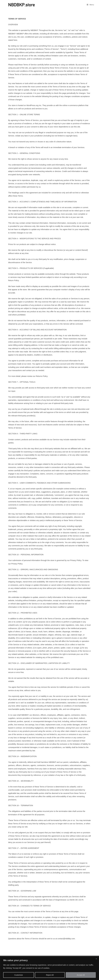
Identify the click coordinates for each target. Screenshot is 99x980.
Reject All (50, 975)
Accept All (81, 975)
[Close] (96, 959)
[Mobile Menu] (89, 5)
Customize (19, 975)
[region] (49, 968)
